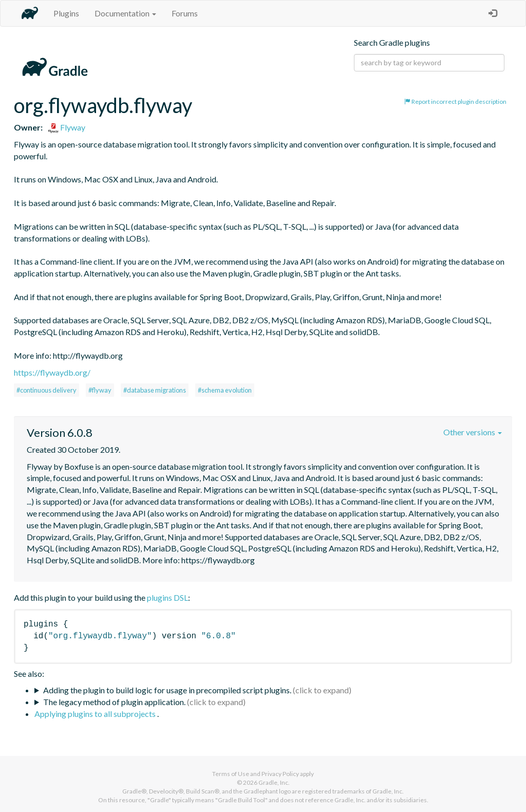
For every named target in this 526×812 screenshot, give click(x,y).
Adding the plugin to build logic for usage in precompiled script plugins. (167, 690)
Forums (185, 13)
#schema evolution (225, 390)
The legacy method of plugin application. (114, 702)
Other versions (473, 432)
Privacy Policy (280, 774)
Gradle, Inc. (274, 782)
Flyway (67, 127)
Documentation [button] (125, 13)
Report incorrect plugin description (455, 101)
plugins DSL (167, 597)
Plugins (66, 13)
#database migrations (155, 390)
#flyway (100, 390)
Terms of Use (231, 774)
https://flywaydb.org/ (52, 372)
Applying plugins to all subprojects (96, 714)
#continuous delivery (46, 390)
